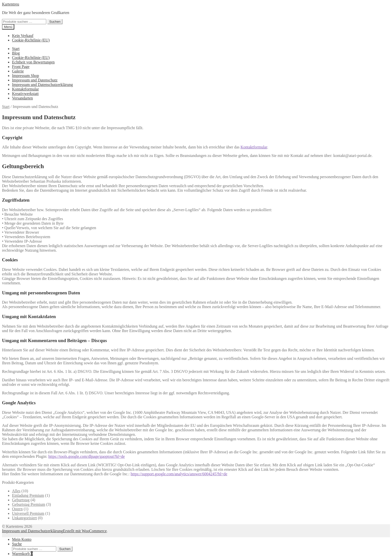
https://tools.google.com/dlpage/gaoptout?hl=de (86, 456)
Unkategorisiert (24, 518)
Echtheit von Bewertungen (33, 62)
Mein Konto (22, 539)
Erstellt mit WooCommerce (85, 531)
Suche (17, 544)
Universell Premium (28, 513)
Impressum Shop (25, 76)
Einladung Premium (28, 495)
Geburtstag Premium (29, 504)
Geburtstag (21, 500)
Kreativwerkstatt (25, 94)
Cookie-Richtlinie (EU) (31, 40)
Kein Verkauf (23, 36)
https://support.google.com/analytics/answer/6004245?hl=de (179, 474)
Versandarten (22, 98)
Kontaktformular (25, 89)
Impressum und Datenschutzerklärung (42, 85)
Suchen (55, 22)
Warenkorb (22, 554)
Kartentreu (10, 4)
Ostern (17, 509)
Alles (16, 491)
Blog (16, 53)
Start (16, 49)
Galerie (18, 71)
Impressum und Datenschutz (35, 80)
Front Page (21, 67)
